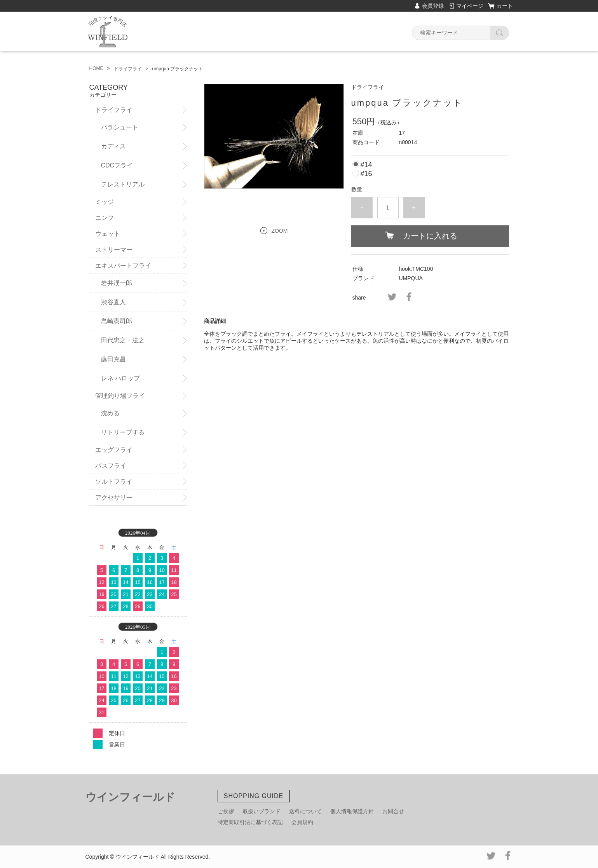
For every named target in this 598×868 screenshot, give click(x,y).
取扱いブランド (262, 811)
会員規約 (302, 822)
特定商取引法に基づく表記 (250, 822)
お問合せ (393, 811)
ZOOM (280, 231)
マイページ (470, 6)
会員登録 (433, 6)
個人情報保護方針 (352, 811)
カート (505, 6)
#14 (366, 165)
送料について (305, 811)
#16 (366, 174)
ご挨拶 (226, 811)
